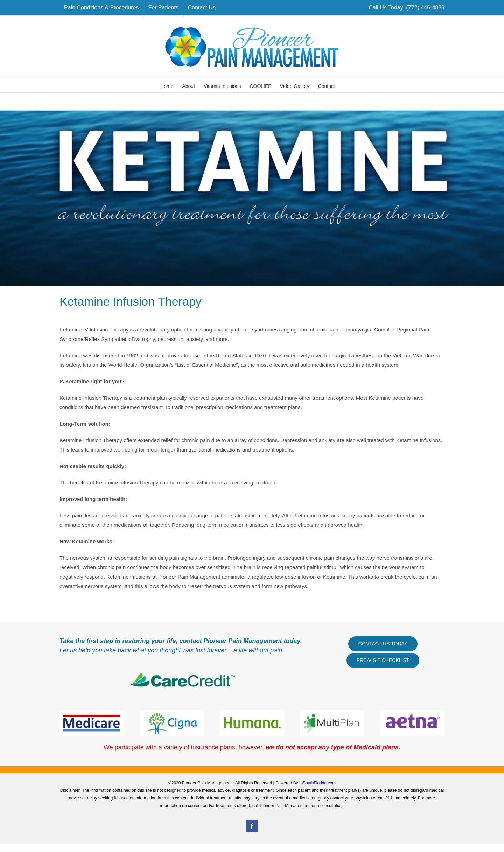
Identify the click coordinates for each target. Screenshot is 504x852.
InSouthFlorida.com (317, 783)
